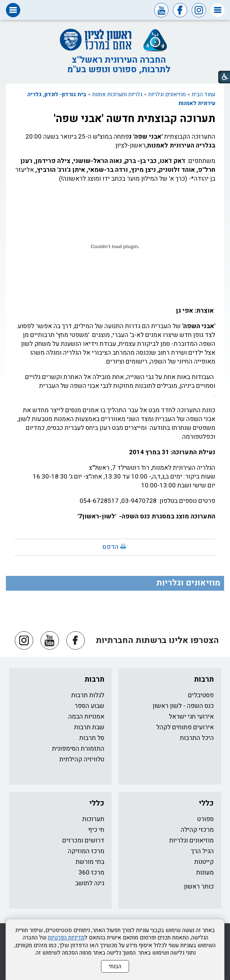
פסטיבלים (201, 695)
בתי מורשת (90, 862)
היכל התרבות (197, 738)
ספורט (205, 819)
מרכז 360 (91, 873)
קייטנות (204, 862)
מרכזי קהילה (197, 830)
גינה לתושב (90, 883)
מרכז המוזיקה (86, 851)
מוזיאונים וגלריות (167, 94)
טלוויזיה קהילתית (82, 759)
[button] (218, 10)
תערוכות (93, 819)
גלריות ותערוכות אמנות (117, 94)
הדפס (110, 547)
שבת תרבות (89, 727)
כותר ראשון (199, 887)
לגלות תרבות (88, 695)
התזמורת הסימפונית (78, 749)
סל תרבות (92, 738)
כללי (206, 803)
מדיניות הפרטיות (66, 938)
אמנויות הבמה (86, 717)
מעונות (205, 873)
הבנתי (115, 966)
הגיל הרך (202, 851)
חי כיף (96, 830)
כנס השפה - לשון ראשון (183, 706)
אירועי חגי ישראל (191, 717)
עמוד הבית (203, 94)
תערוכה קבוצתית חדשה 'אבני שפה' (135, 119)
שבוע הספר (89, 706)
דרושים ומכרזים (83, 840)
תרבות (204, 679)
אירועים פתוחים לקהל (185, 727)
